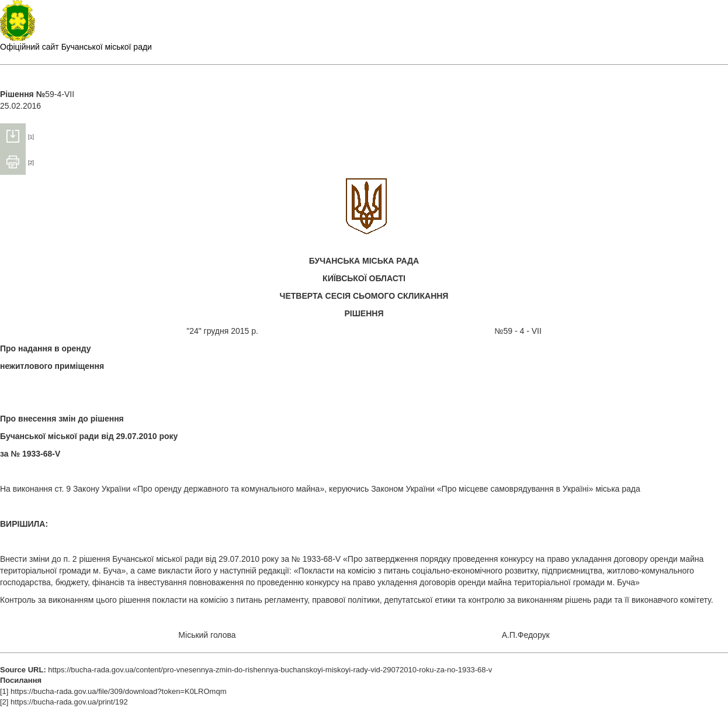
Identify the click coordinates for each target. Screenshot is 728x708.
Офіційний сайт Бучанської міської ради (76, 47)
